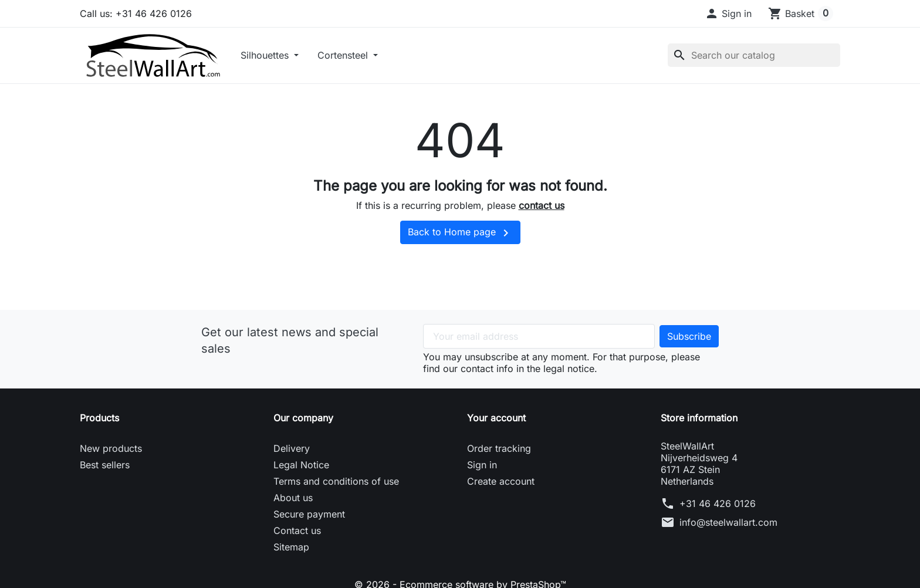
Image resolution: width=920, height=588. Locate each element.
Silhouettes (266, 55)
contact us (542, 205)
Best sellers (105, 465)
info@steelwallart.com (728, 522)
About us (293, 498)
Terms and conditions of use (336, 481)
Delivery (292, 448)
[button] (728, 13)
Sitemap (291, 547)
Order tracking (499, 448)
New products (111, 448)
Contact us (297, 530)
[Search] (754, 55)
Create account (501, 481)
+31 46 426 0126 (718, 503)
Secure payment (309, 514)
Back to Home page (460, 233)
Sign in (482, 465)
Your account (496, 418)
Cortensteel (344, 55)
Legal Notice (301, 465)
